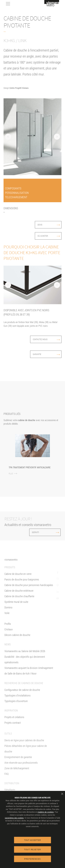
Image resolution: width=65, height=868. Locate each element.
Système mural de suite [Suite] (16, 606)
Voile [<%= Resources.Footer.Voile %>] (7, 617)
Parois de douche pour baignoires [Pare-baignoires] (22, 583)
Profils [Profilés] (8, 628)
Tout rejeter (32, 850)
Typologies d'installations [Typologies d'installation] (18, 706)
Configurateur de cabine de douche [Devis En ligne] (22, 700)
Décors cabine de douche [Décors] (17, 639)
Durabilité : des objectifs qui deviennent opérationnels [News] (25, 663)
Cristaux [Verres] (9, 633)
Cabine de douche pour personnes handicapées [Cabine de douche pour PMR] (29, 589)
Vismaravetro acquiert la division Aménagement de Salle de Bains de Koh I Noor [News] (29, 674)
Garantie (46, 354)
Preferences (32, 859)
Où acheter (49, 236)
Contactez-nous (46, 339)
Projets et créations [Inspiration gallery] (14, 727)
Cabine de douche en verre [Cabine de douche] (18, 578)
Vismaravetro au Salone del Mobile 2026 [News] (25, 655)
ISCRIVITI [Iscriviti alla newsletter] (39, 532)
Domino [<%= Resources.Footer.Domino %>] (8, 611)
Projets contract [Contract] (13, 733)
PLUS (13, 474)
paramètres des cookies (14, 818)
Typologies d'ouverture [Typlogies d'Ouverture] (16, 711)
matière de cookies (46, 812)
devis (49, 225)
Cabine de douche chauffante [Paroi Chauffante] (19, 600)
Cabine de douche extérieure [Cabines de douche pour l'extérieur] (19, 594)
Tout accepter (32, 840)
